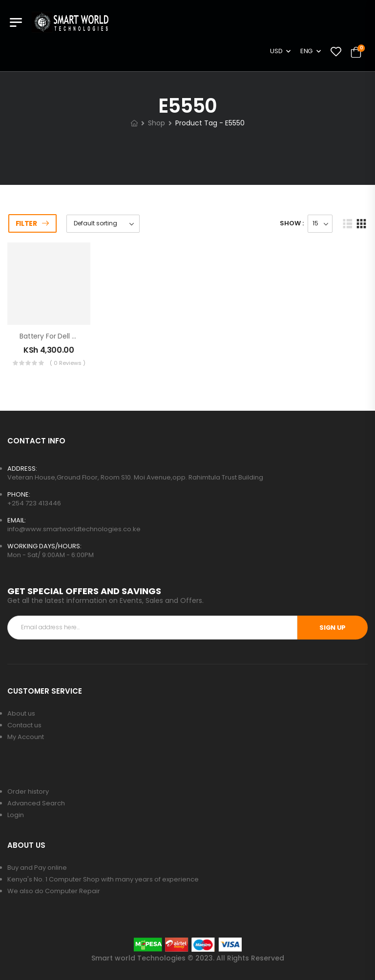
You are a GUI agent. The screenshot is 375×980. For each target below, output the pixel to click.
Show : (292, 223)
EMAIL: (17, 520)
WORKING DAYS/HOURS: (44, 546)
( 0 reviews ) (68, 363)
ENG (306, 51)
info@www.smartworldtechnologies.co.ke (74, 529)
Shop (156, 123)
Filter (26, 223)
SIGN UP (333, 628)
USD (276, 51)
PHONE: (19, 494)
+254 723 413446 (34, 503)
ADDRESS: (22, 469)
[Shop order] (103, 224)
